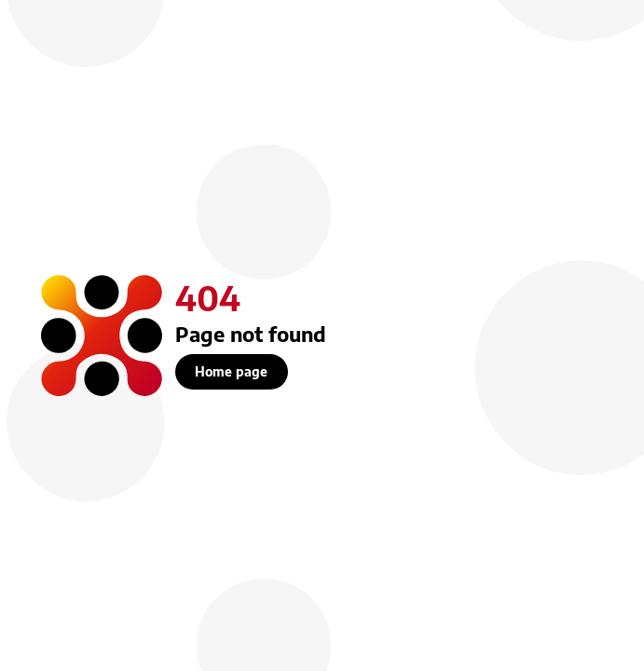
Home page (231, 371)
